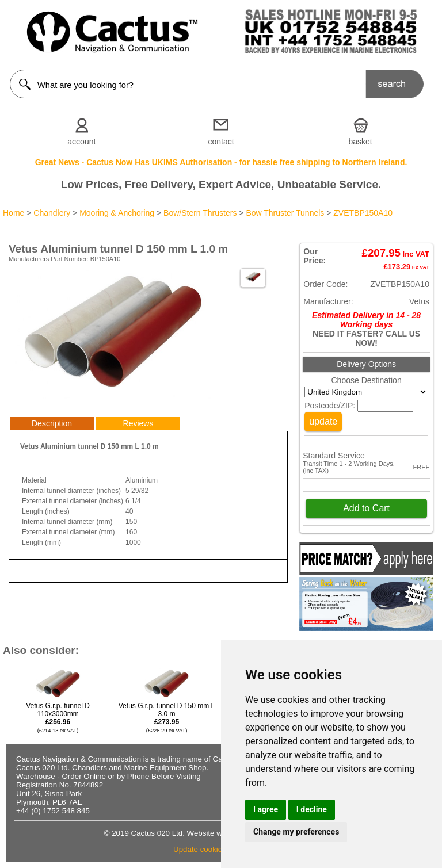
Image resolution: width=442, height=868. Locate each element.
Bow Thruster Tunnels (285, 213)
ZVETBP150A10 (363, 213)
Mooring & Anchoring (117, 213)
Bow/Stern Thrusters (200, 213)
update (323, 421)
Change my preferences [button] (296, 832)
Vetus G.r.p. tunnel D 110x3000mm (58, 718)
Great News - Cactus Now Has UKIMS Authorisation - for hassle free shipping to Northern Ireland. (221, 162)
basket (361, 142)
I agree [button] (266, 809)
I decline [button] (312, 809)
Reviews (138, 423)
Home (14, 213)
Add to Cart (366, 508)
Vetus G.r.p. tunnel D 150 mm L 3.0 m (167, 718)
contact (221, 142)
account (81, 142)
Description (52, 423)
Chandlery (52, 213)
